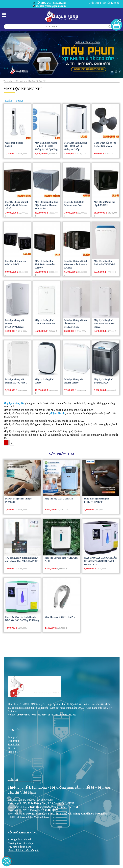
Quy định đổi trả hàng (20, 847)
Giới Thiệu (95, 3)
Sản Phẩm (13, 744)
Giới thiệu (13, 741)
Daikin (9, 101)
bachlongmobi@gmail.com (51, 6)
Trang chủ (13, 737)
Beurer (19, 101)
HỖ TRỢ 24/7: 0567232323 (51, 3)
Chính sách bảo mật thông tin (24, 850)
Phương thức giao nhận (21, 843)
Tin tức (106, 3)
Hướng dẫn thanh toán (20, 840)
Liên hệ (115, 3)
